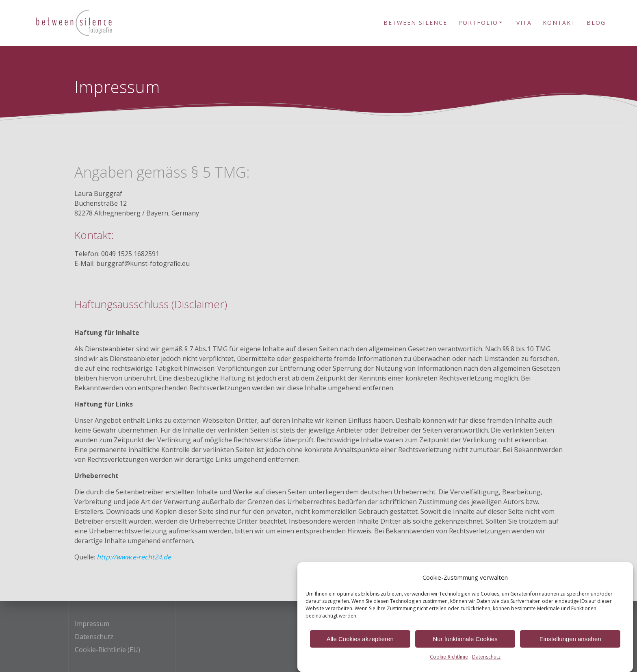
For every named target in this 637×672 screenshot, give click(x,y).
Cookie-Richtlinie (449, 660)
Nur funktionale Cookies (465, 642)
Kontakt (559, 23)
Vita (524, 23)
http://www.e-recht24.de (134, 557)
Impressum (92, 624)
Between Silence (415, 23)
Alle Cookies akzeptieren (360, 642)
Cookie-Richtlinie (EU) (107, 650)
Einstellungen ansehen (570, 642)
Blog (596, 23)
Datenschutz (486, 660)
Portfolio (478, 23)
